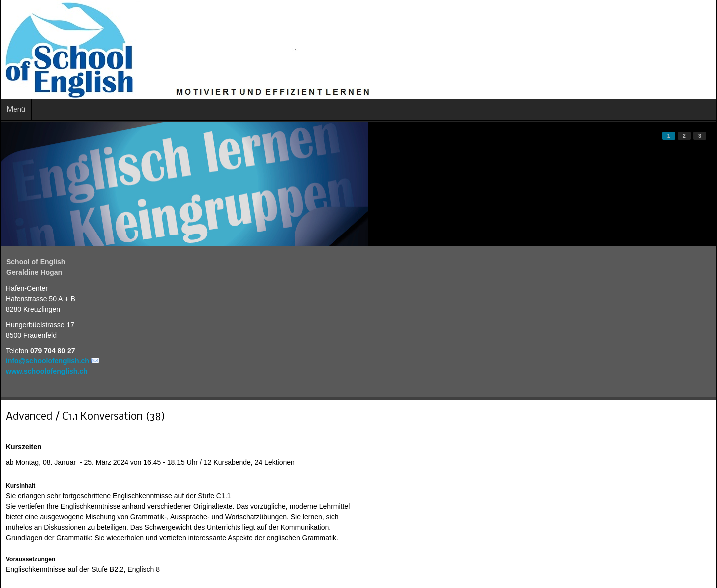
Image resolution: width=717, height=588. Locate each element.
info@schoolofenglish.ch (48, 361)
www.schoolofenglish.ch (47, 371)
